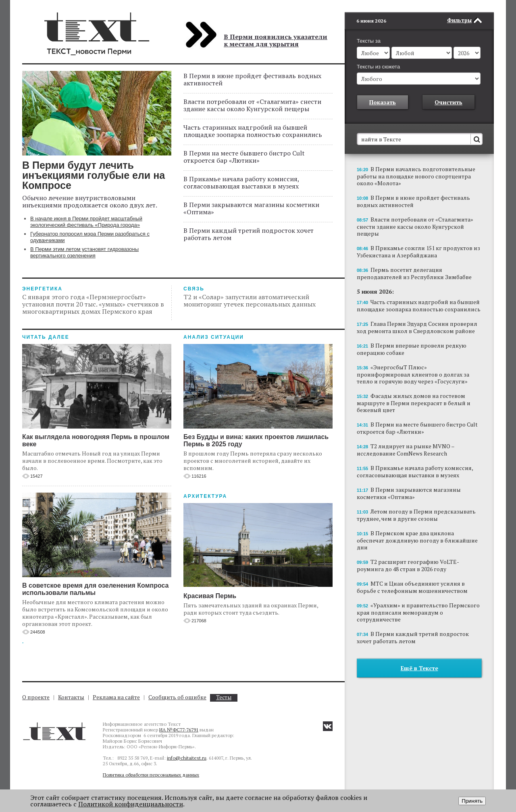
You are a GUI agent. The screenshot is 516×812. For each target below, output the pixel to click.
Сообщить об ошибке (177, 697)
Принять (472, 801)
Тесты (224, 697)
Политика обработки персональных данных (151, 775)
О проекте (36, 697)
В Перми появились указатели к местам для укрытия (276, 40)
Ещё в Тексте (419, 656)
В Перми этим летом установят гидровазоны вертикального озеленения (84, 252)
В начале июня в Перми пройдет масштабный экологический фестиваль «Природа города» (86, 222)
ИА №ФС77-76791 (179, 730)
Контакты (71, 697)
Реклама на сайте (116, 697)
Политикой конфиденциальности (131, 804)
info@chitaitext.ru (187, 758)
